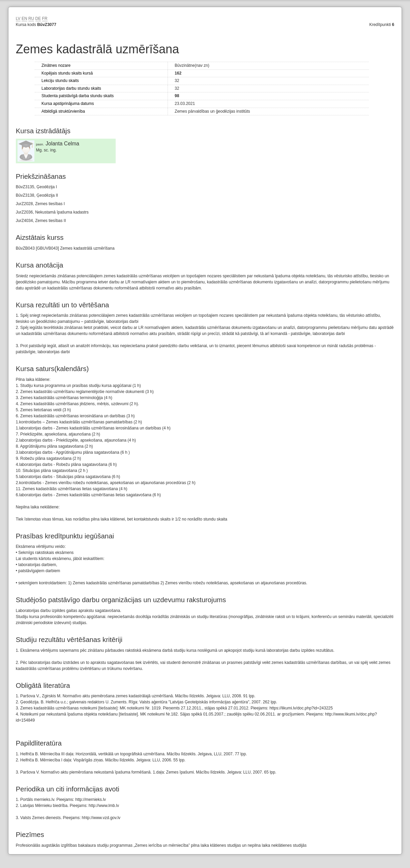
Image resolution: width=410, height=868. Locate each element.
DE (38, 19)
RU (31, 19)
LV (18, 19)
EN (24, 19)
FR (45, 19)
